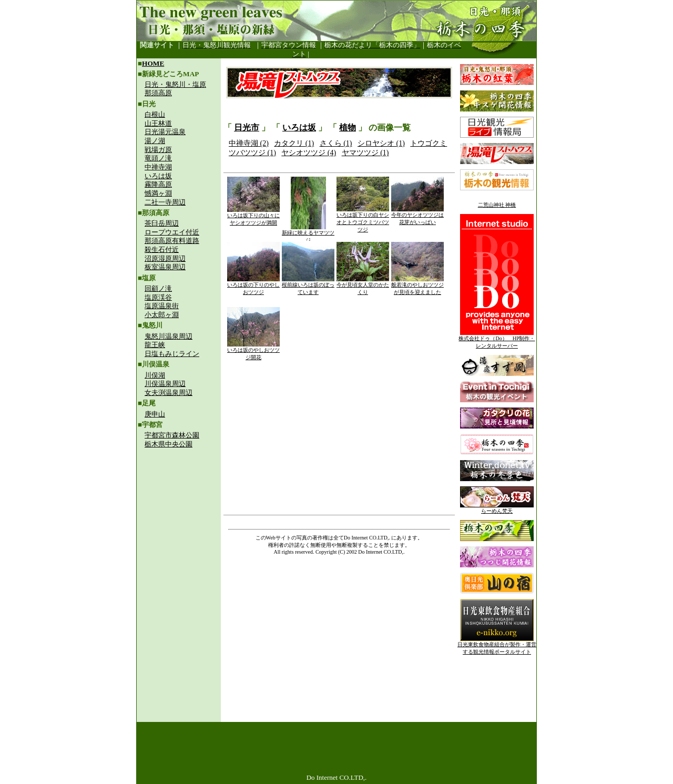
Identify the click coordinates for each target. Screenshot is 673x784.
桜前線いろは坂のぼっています (308, 286)
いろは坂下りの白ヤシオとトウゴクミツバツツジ (363, 220)
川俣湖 (155, 375)
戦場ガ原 (158, 150)
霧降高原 (158, 184)
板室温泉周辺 (165, 267)
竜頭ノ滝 (158, 158)
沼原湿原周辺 (165, 258)
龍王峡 (155, 345)
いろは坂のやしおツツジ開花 (253, 351)
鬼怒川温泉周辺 (169, 336)
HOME (153, 63)
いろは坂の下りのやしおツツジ (253, 286)
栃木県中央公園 (169, 444)
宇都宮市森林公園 (172, 435)
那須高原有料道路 (172, 241)
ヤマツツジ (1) (365, 153)
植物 (348, 128)
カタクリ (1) (294, 143)
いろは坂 (158, 176)
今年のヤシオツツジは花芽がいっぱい (417, 216)
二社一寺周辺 (165, 202)
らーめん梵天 (497, 508)
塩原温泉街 (162, 306)
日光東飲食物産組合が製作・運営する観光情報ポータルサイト (497, 645)
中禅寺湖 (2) (249, 143)
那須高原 (158, 93)
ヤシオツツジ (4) (309, 153)
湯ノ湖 (155, 141)
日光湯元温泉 (165, 132)
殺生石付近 (162, 250)
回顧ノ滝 (158, 288)
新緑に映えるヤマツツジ (308, 234)
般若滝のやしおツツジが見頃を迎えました (417, 286)
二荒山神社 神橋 (497, 205)
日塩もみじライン (172, 354)
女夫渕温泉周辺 (169, 393)
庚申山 (155, 414)
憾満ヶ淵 (158, 193)
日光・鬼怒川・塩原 (175, 84)
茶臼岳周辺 (162, 223)
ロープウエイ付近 (172, 232)
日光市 (247, 128)
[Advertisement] (179, 524)
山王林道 (158, 123)
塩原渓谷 (158, 297)
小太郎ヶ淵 (162, 315)
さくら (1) (336, 143)
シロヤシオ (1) (381, 143)
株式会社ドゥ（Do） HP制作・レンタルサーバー (497, 339)
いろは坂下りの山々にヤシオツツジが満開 (253, 216)
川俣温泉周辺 (165, 384)
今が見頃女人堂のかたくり (363, 286)
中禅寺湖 (158, 167)
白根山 (155, 114)
